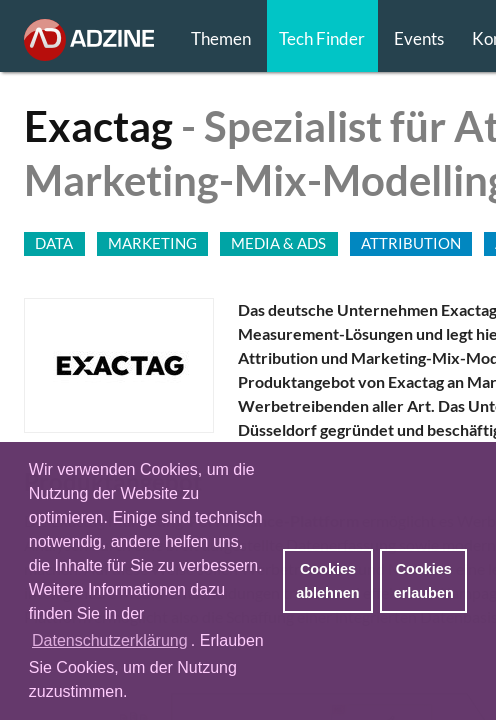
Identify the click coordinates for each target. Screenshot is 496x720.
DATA (54, 243)
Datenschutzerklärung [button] (110, 640)
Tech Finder (322, 38)
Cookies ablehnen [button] (327, 581)
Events (419, 38)
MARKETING (152, 243)
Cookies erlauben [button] (424, 581)
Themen (221, 38)
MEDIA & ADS (278, 243)
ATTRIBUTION (411, 243)
